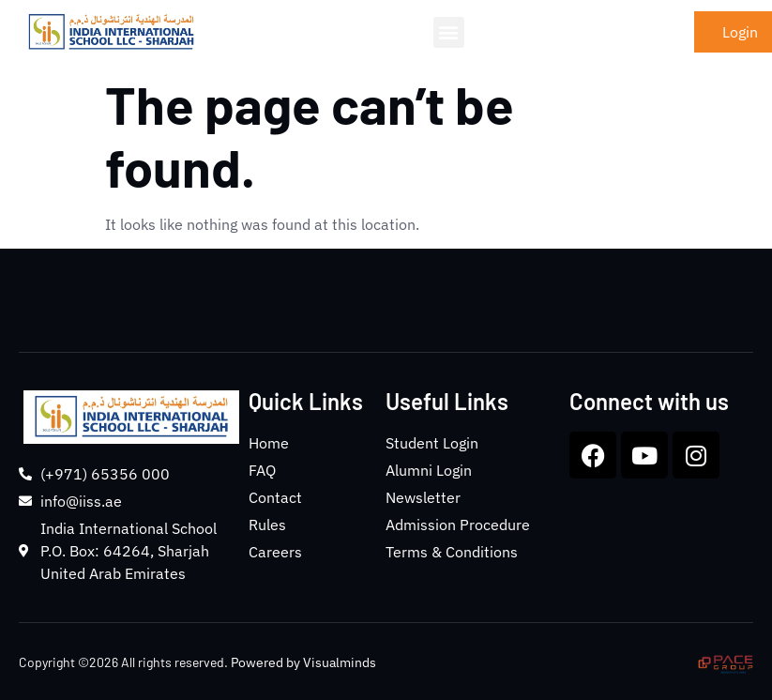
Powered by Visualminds (303, 662)
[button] (449, 32)
